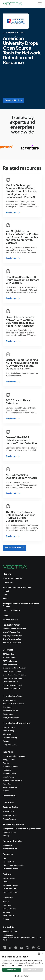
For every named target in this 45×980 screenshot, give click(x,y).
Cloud (5, 595)
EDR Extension (8, 654)
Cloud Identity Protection (12, 671)
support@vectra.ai (10, 931)
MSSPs (6, 882)
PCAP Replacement (10, 661)
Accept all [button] (12, 970)
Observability (8, 582)
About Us (6, 902)
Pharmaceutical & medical (13, 781)
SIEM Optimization (10, 664)
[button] (22, 976)
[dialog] (22, 965)
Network (6, 591)
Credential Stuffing (10, 738)
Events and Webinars (11, 869)
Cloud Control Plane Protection (14, 675)
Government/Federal (10, 767)
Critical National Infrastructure (14, 756)
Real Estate (7, 784)
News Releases (9, 916)
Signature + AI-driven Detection (14, 668)
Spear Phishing (8, 731)
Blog (5, 858)
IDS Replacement (9, 658)
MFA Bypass (7, 734)
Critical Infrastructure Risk (12, 685)
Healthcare (7, 770)
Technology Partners (10, 885)
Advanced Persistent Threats (13, 704)
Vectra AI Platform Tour (11, 632)
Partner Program (9, 878)
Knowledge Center (10, 816)
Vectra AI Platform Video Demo (14, 629)
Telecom (6, 791)
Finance (6, 763)
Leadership (7, 905)
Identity (6, 598)
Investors (6, 912)
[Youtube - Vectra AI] (22, 948)
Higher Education (9, 774)
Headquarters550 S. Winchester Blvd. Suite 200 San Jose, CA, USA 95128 (22, 938)
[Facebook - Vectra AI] (16, 948)
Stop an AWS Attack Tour (12, 643)
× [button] (42, 953)
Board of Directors (10, 909)
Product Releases (9, 819)
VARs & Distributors (10, 889)
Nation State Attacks (10, 711)
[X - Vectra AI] (10, 948)
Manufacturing (8, 777)
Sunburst (6, 741)
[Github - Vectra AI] (39, 948)
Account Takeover (9, 700)
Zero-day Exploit (9, 727)
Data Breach (7, 707)
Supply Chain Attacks (11, 718)
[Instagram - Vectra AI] (27, 948)
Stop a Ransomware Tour (12, 639)
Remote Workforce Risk (12, 689)
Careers (6, 919)
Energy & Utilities (9, 760)
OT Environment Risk (11, 682)
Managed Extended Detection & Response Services (22, 829)
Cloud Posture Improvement (13, 678)
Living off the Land (10, 745)
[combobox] (39, 954)
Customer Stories (10, 807)
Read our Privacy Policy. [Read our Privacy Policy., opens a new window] (27, 965)
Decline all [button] (33, 970)
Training (6, 836)
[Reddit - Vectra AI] (33, 948)
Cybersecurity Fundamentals (13, 865)
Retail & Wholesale (10, 787)
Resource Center (9, 862)
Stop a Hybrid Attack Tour (12, 636)
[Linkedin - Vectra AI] (4, 948)
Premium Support (9, 832)
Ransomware (8, 714)
